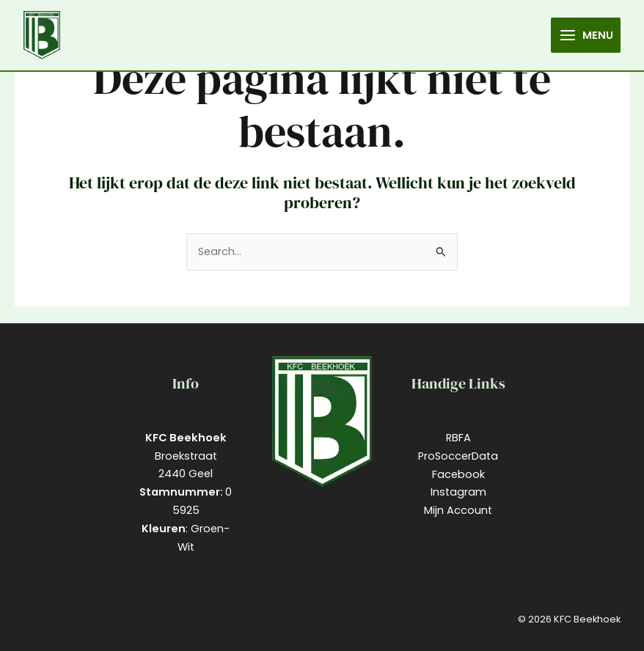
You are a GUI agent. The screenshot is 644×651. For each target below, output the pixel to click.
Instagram (458, 492)
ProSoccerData (458, 456)
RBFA (458, 438)
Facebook (458, 474)
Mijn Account (458, 510)
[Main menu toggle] (586, 35)
